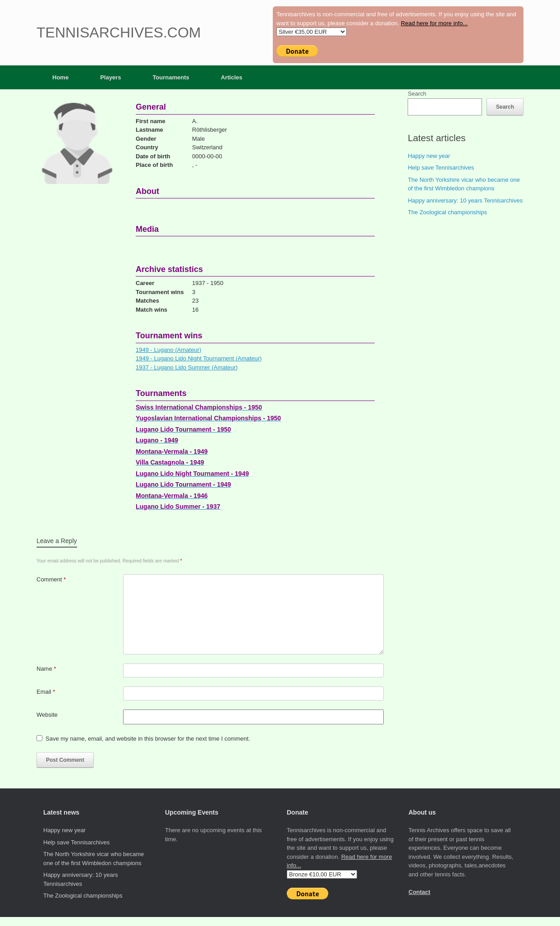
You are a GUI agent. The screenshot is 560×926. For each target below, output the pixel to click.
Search (417, 94)
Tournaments (171, 77)
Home (60, 77)
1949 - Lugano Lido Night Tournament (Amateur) (199, 358)
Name (46, 669)
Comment (51, 579)
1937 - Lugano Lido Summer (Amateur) (187, 367)
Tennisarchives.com (119, 32)
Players (110, 77)
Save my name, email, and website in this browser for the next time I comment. (148, 739)
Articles (232, 77)
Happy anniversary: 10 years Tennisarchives (465, 200)
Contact (419, 892)
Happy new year (429, 156)
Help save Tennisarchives (441, 168)
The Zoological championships (447, 212)
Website (47, 715)
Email (46, 692)
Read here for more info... (434, 23)
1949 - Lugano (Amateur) (168, 350)
